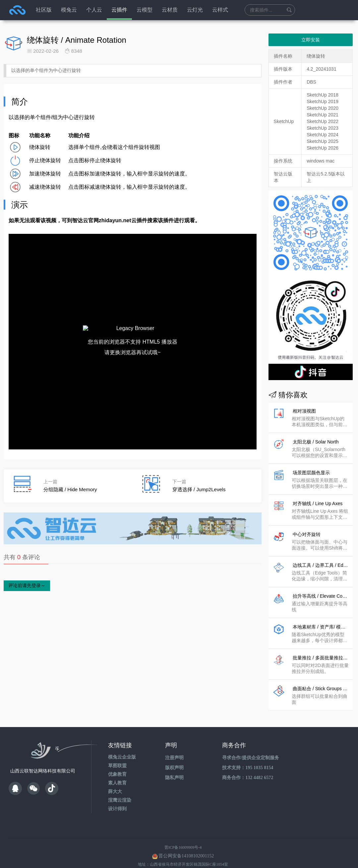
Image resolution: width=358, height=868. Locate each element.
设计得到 (117, 799)
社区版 (44, 10)
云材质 (170, 10)
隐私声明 (174, 768)
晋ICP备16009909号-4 (183, 837)
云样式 (220, 10)
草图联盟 (117, 756)
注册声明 (174, 748)
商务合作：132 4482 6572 (248, 768)
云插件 (119, 10)
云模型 (145, 10)
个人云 (94, 10)
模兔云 (69, 10)
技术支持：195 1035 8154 (248, 758)
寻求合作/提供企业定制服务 (251, 748)
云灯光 (195, 10)
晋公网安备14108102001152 (186, 846)
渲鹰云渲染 (120, 790)
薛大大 (115, 782)
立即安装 (311, 40)
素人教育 (117, 773)
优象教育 (117, 764)
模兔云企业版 (122, 747)
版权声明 (174, 758)
